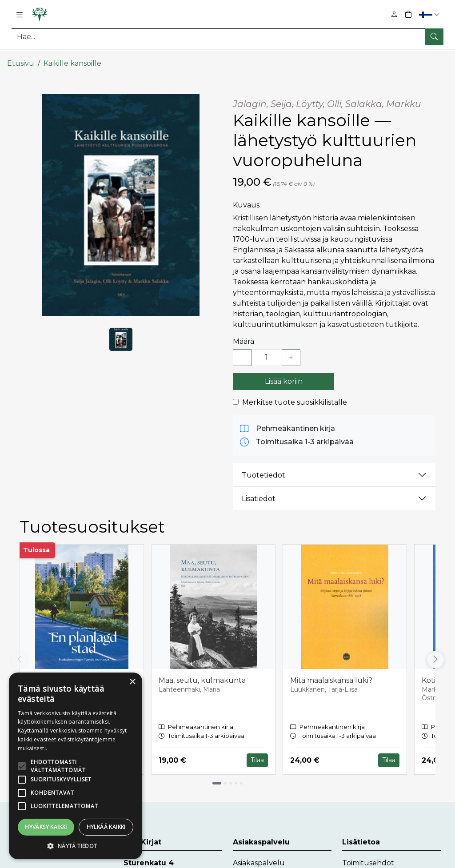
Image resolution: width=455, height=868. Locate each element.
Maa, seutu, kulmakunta (202, 674)
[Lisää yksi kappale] (291, 351)
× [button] (132, 682)
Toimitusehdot (368, 856)
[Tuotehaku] (227, 37)
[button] (430, 14)
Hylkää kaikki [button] (106, 827)
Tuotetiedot (263, 468)
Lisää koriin (284, 375)
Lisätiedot (259, 492)
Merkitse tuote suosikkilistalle (295, 396)
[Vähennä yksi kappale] (242, 351)
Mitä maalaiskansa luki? (331, 674)
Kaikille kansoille (72, 57)
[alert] (76, 766)
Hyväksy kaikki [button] (46, 827)
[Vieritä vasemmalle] (20, 653)
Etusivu (21, 57)
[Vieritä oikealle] (435, 653)
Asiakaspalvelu (259, 856)
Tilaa (257, 753)
